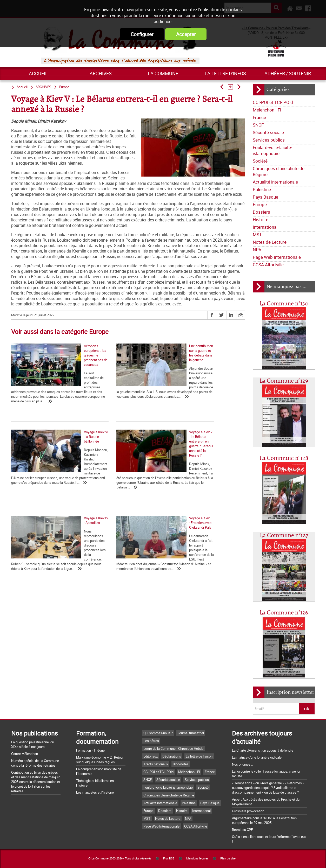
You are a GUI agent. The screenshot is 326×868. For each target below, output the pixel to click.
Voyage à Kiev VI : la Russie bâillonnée (195, 389)
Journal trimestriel (191, 733)
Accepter (186, 34)
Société (260, 161)
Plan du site (228, 858)
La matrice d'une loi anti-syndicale (257, 757)
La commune (163, 73)
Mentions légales (197, 858)
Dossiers (261, 212)
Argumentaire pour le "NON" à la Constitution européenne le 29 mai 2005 (264, 820)
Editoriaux (151, 756)
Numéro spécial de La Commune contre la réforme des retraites (35, 763)
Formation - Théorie (90, 750)
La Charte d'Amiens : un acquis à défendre (263, 750)
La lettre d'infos (225, 73)
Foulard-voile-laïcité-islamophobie (272, 150)
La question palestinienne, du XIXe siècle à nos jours (33, 744)
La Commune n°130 (284, 304)
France (259, 117)
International (265, 227)
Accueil (38, 73)
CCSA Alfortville (268, 265)
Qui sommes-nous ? (158, 733)
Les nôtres (151, 741)
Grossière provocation (248, 811)
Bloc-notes (181, 764)
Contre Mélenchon (25, 754)
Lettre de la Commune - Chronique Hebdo (173, 748)
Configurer (142, 34)
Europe (260, 204)
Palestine (262, 189)
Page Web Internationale (277, 257)
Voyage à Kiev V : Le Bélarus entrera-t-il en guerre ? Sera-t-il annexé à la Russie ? (42, 489)
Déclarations (172, 756)
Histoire (261, 219)
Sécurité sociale (268, 132)
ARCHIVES (101, 73)
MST (257, 234)
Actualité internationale (275, 182)
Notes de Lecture (270, 242)
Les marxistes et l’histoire (95, 792)
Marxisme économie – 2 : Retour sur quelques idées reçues (100, 760)
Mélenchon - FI (267, 110)
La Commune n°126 (284, 613)
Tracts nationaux (156, 764)
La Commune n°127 (284, 535)
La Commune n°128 (284, 458)
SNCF (258, 125)
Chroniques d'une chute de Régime (279, 171)
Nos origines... (242, 764)
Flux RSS (169, 858)
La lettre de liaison (199, 756)
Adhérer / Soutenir (288, 73)
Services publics (269, 140)
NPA (257, 250)
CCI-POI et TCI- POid (273, 102)
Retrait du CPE (242, 830)
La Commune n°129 (284, 381)
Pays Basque (265, 197)
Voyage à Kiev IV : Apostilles (110, 487)
